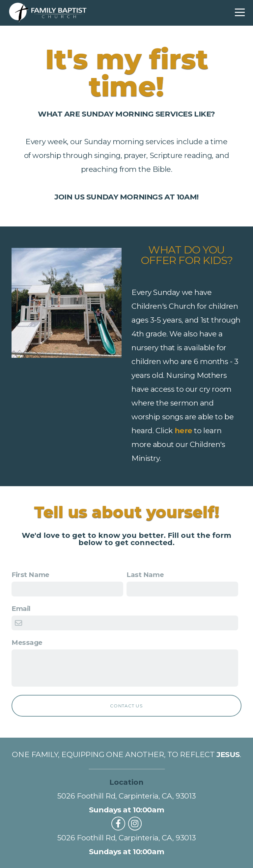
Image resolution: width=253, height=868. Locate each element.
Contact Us (126, 706)
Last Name (145, 575)
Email (21, 608)
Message (27, 642)
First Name (30, 575)
